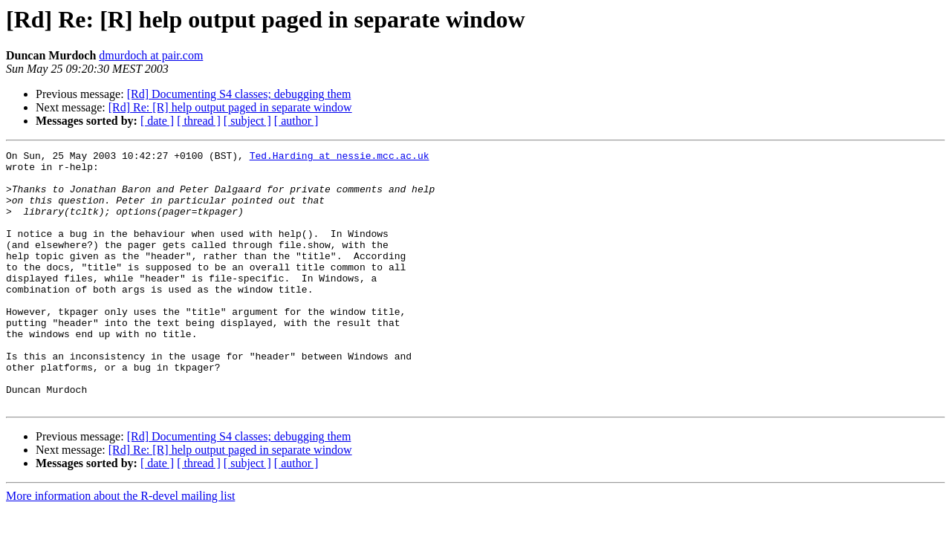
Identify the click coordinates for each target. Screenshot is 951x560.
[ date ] (157, 121)
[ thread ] (199, 121)
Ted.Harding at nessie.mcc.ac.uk (340, 157)
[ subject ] (247, 121)
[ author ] (296, 121)
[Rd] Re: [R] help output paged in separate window (230, 107)
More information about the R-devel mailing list (120, 547)
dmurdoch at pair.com (151, 55)
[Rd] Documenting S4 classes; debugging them (239, 94)
